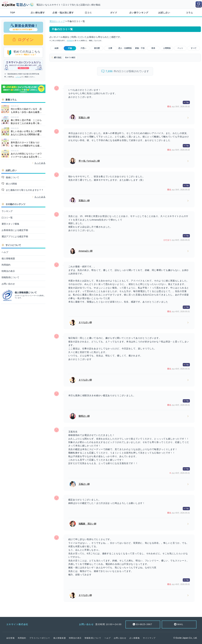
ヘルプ (5, 252)
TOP (13, 13)
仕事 (110, 48)
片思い (83, 48)
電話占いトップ (57, 21)
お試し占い (164, 13)
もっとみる (40, 163)
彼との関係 (11, 184)
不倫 (70, 48)
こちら (18, 77)
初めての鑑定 (70, 57)
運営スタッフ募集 (10, 224)
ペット (180, 48)
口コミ (88, 13)
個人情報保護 (8, 258)
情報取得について (10, 277)
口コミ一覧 (7, 218)
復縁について (12, 177)
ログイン (25, 40)
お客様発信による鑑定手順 (15, 230)
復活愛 (97, 48)
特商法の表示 (8, 271)
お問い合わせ (8, 284)
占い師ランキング (139, 13)
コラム (189, 13)
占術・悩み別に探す (63, 13)
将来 (153, 48)
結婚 (56, 48)
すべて (194, 48)
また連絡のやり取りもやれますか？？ (24, 190)
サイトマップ (149, 638)
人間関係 (167, 48)
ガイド (114, 13)
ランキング (7, 211)
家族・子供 (140, 48)
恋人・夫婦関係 (125, 48)
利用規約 (6, 265)
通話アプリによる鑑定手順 (15, 236)
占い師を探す (38, 13)
